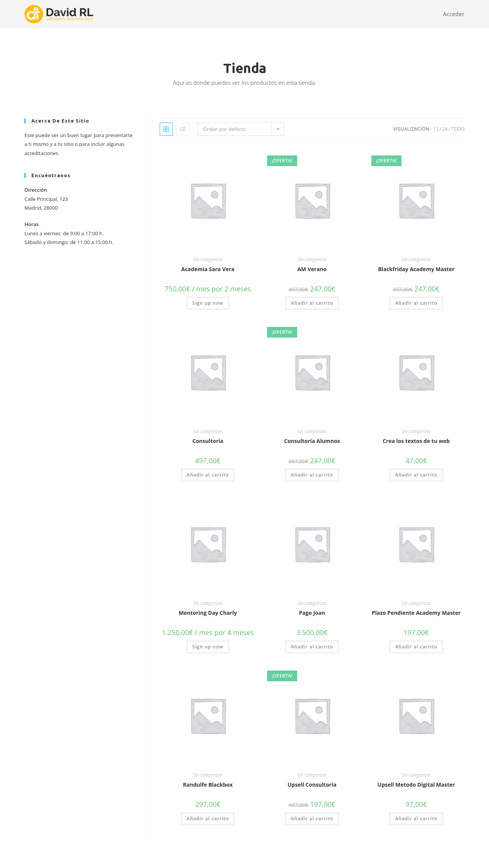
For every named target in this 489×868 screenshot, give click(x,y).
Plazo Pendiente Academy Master (416, 613)
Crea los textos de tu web (416, 441)
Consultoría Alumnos (312, 441)
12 (436, 129)
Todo (458, 129)
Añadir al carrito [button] (312, 303)
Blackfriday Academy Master (416, 269)
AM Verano (312, 269)
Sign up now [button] (208, 303)
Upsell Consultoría (312, 785)
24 (445, 129)
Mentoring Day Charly (208, 613)
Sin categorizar (208, 259)
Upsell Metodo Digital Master (416, 785)
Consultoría (208, 441)
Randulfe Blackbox (208, 785)
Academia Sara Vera (208, 269)
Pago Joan (312, 613)
